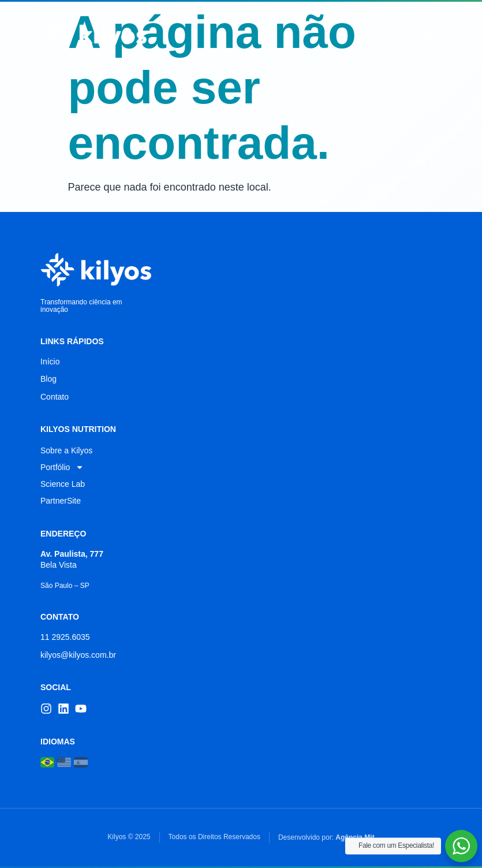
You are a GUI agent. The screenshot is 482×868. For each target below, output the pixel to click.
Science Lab (63, 484)
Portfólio (62, 467)
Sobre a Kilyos (66, 450)
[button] (431, 34)
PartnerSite (61, 501)
